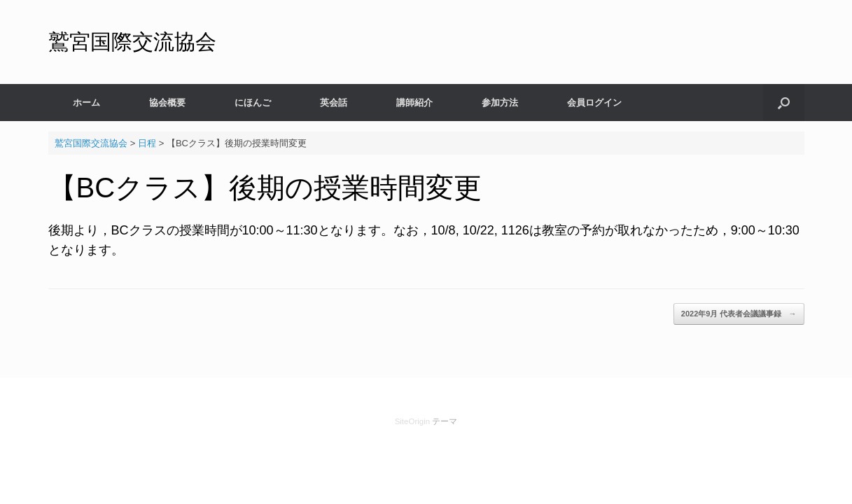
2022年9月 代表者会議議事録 (739, 314)
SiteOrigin (413, 421)
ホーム (86, 103)
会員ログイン (594, 103)
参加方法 (500, 103)
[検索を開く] (784, 103)
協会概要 (167, 103)
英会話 (334, 103)
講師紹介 (414, 103)
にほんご (253, 103)
